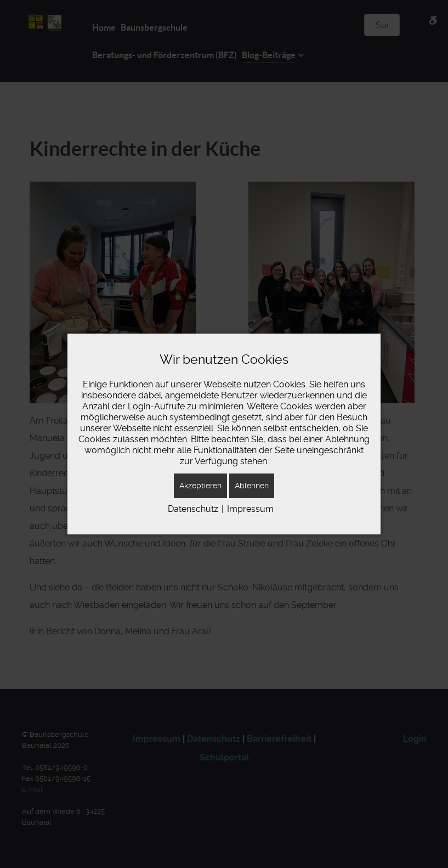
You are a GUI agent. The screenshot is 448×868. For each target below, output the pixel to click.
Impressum (250, 509)
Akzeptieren (200, 486)
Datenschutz (193, 509)
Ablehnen (252, 486)
